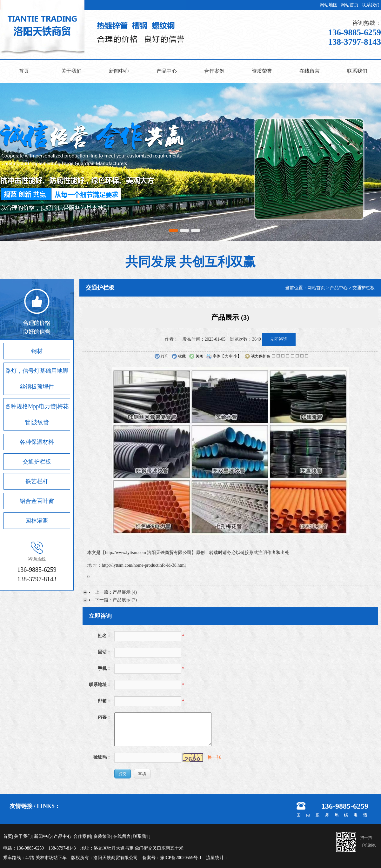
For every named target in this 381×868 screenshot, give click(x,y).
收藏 (179, 357)
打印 (161, 357)
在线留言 (310, 71)
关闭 (196, 357)
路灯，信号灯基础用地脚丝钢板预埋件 (37, 379)
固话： (104, 652)
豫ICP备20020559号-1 (181, 858)
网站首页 (350, 5)
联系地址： (100, 685)
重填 (142, 774)
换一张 (214, 757)
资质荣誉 (262, 71)
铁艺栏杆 (37, 481)
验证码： (102, 757)
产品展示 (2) (125, 600)
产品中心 (167, 71)
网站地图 (329, 5)
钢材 (37, 351)
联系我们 (371, 5)
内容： (104, 717)
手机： (104, 668)
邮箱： (104, 701)
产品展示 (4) (125, 592)
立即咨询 (279, 339)
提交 (123, 774)
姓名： (104, 636)
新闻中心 (119, 71)
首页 (24, 71)
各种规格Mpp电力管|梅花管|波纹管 (37, 414)
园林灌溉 (37, 521)
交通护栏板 (37, 462)
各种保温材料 (37, 442)
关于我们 (71, 71)
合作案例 (214, 71)
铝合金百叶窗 (37, 501)
